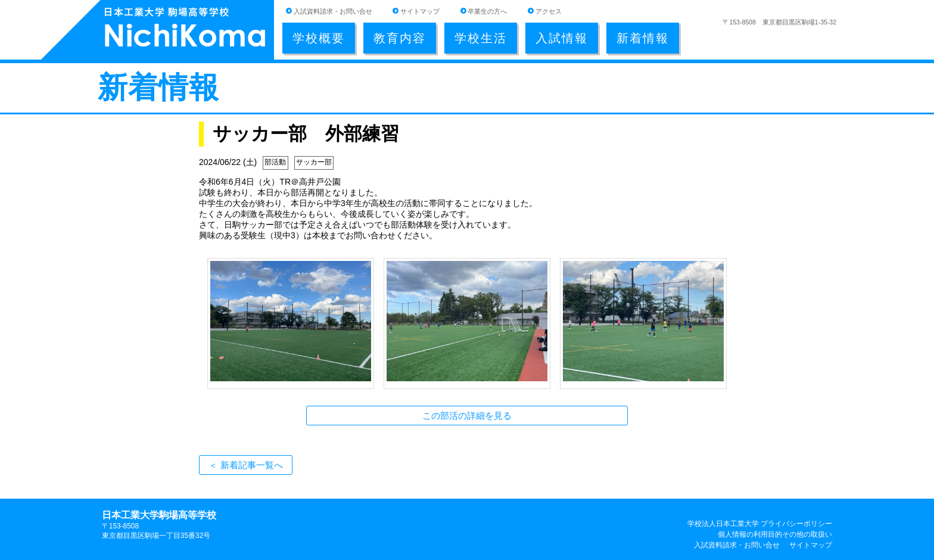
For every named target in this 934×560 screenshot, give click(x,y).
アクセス (549, 11)
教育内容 (400, 38)
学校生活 (481, 38)
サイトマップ (420, 11)
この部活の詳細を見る (467, 416)
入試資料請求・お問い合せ (333, 11)
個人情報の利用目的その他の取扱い (775, 534)
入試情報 (562, 38)
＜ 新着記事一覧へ (245, 465)
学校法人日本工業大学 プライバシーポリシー (760, 524)
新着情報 (643, 38)
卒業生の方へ (487, 11)
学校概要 (319, 38)
